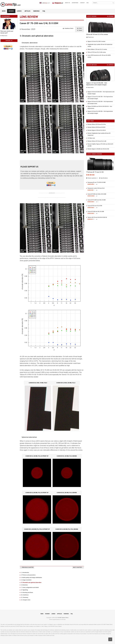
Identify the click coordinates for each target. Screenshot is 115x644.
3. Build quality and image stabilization (32, 578)
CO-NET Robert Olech (63, 618)
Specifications (103, 178)
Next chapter (78, 567)
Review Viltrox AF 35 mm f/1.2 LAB (97, 141)
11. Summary (25, 597)
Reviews (11, 11)
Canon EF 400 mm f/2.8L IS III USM (97, 194)
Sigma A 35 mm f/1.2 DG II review (96, 41)
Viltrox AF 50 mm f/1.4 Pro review (97, 34)
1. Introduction (25, 573)
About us (67, 3)
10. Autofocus (25, 595)
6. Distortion (24, 585)
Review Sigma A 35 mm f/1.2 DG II (97, 130)
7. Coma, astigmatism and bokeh (30, 587)
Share (80, 30)
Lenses (19, 11)
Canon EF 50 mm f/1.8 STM (95, 206)
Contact (82, 3)
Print (79, 28)
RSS (88, 3)
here (15, 635)
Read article (90, 88)
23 (97, 202)
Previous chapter (27, 567)
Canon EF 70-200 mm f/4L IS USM (97, 200)
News (4, 11)
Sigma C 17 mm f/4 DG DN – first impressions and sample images (97, 84)
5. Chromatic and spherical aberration (31, 583)
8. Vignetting (25, 590)
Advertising (75, 3)
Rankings (36, 11)
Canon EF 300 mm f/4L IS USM (96, 212)
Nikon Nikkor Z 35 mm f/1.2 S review (97, 49)
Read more (4, 36)
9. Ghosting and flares (27, 592)
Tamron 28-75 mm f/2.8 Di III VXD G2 (97, 217)
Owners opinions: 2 (92, 178)
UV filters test (91, 138)
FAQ (44, 11)
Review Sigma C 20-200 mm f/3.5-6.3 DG (98, 149)
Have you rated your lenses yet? (7, 32)
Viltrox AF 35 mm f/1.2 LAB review (97, 52)
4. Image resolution (26, 580)
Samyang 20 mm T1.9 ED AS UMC (97, 182)
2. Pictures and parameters (28, 575)
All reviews (110, 16)
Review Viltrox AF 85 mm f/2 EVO (96, 127)
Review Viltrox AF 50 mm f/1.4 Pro (97, 124)
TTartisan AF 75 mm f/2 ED (95, 172)
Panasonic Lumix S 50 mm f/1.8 (96, 188)
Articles (27, 11)
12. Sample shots (26, 600)
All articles (110, 65)
